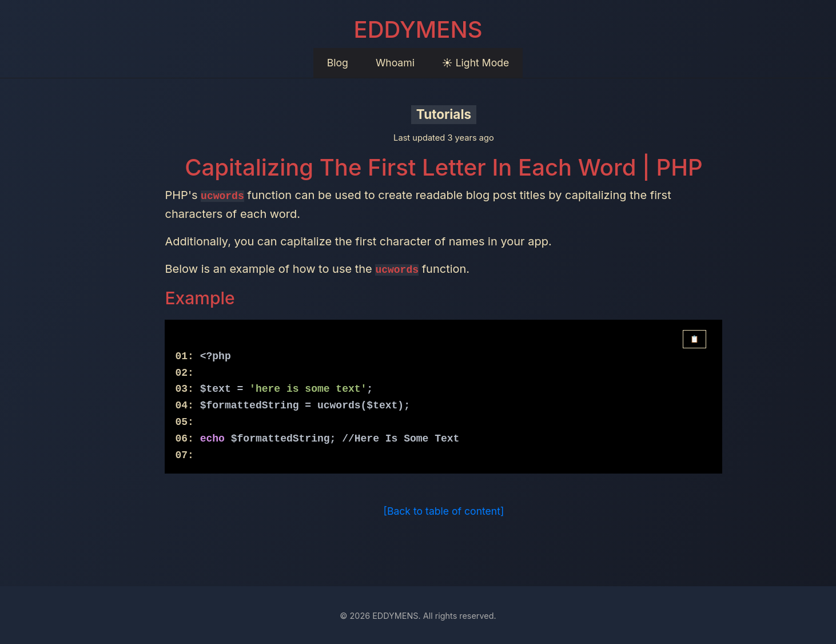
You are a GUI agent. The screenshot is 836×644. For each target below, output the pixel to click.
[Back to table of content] (444, 510)
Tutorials (444, 114)
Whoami (395, 63)
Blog (338, 63)
